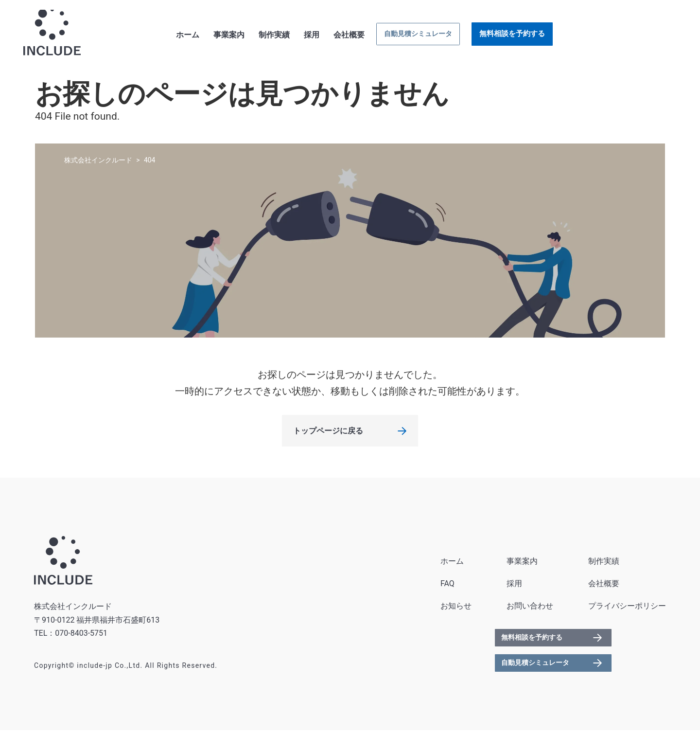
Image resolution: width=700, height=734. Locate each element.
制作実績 (387, 37)
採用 (425, 37)
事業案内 (342, 37)
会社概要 (462, 37)
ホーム (301, 37)
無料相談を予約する (631, 36)
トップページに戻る (328, 435)
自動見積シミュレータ (534, 36)
